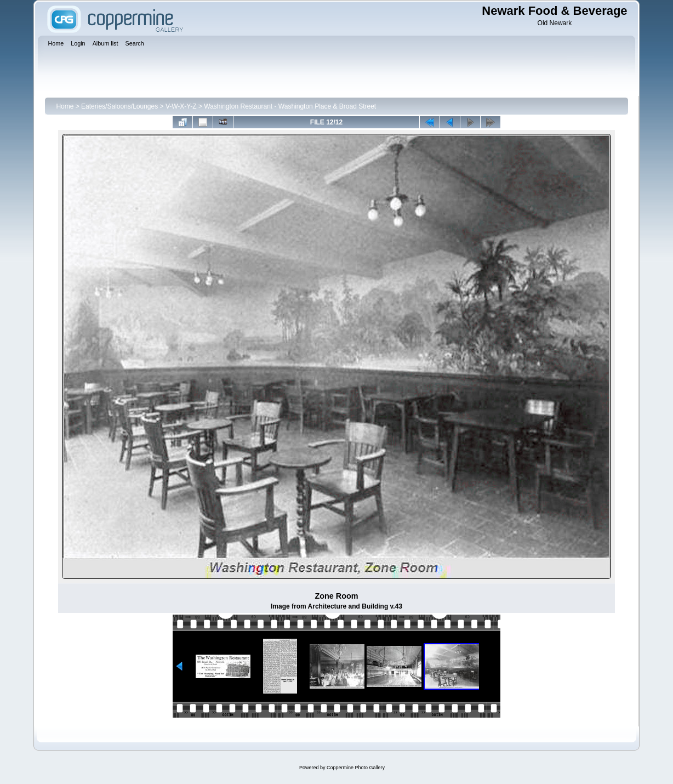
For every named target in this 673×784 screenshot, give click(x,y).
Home (65, 106)
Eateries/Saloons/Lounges (119, 106)
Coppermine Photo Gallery (356, 768)
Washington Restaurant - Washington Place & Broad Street (290, 106)
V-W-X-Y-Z (181, 106)
